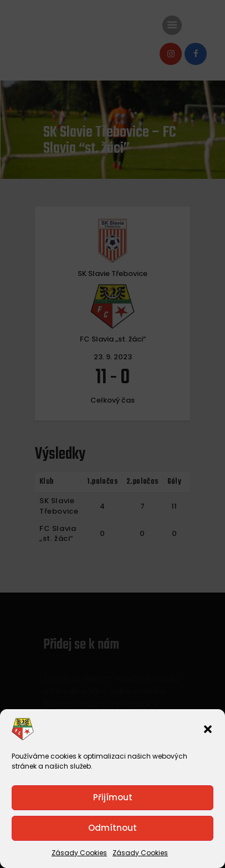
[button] (208, 729)
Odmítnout (113, 828)
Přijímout (113, 797)
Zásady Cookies (79, 853)
